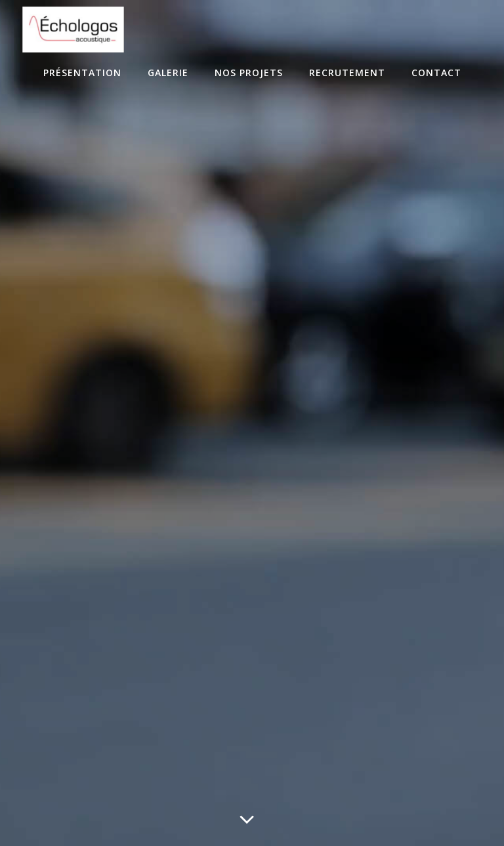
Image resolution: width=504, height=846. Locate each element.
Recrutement (347, 73)
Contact (436, 73)
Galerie (168, 73)
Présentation (82, 73)
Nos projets (249, 73)
